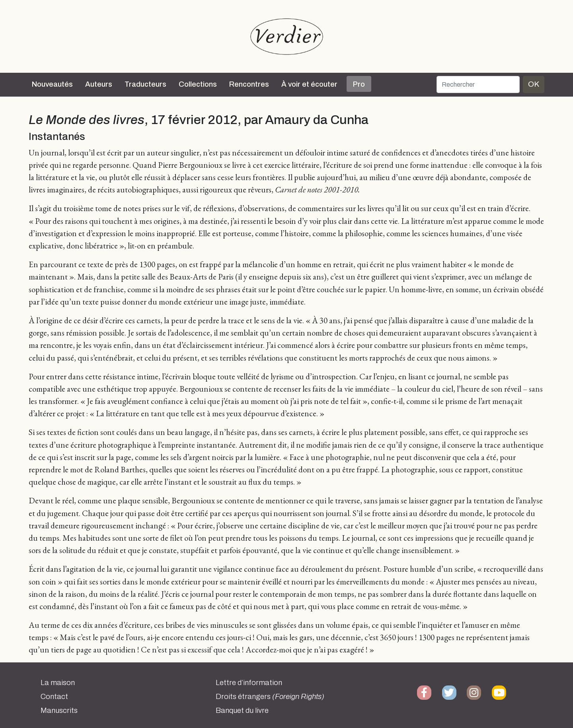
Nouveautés (52, 84)
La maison (58, 683)
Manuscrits (59, 711)
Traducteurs (145, 84)
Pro (359, 84)
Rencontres (249, 84)
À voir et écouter (309, 84)
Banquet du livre (242, 711)
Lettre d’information (249, 683)
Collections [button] (198, 84)
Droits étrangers (270, 697)
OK (534, 84)
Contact (54, 697)
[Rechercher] (478, 84)
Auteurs (99, 84)
